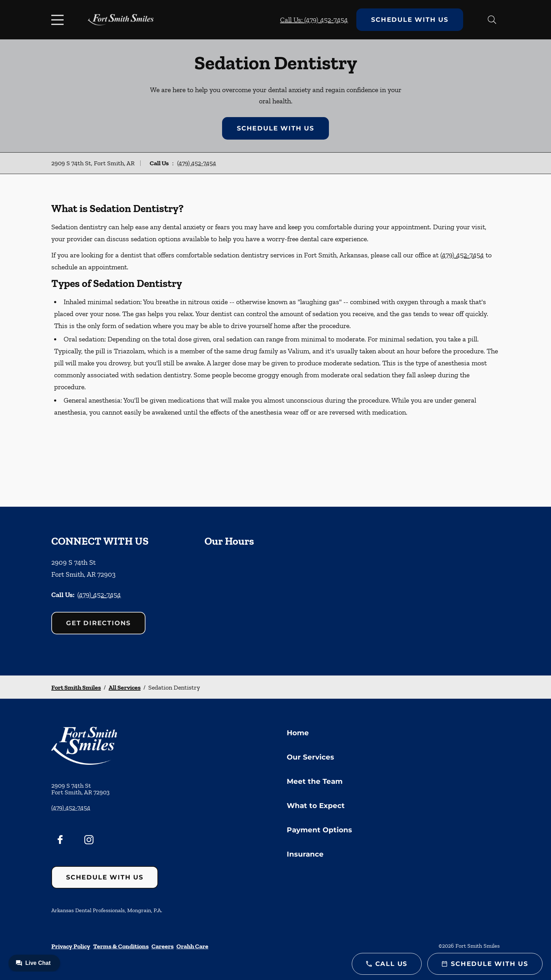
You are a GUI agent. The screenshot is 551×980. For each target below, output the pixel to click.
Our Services (310, 757)
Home (298, 733)
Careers (163, 946)
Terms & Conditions (121, 946)
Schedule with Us (410, 20)
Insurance (305, 854)
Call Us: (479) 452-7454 (314, 20)
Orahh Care (192, 946)
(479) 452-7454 (197, 163)
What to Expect (316, 806)
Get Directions (98, 623)
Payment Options (319, 830)
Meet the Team (315, 781)
